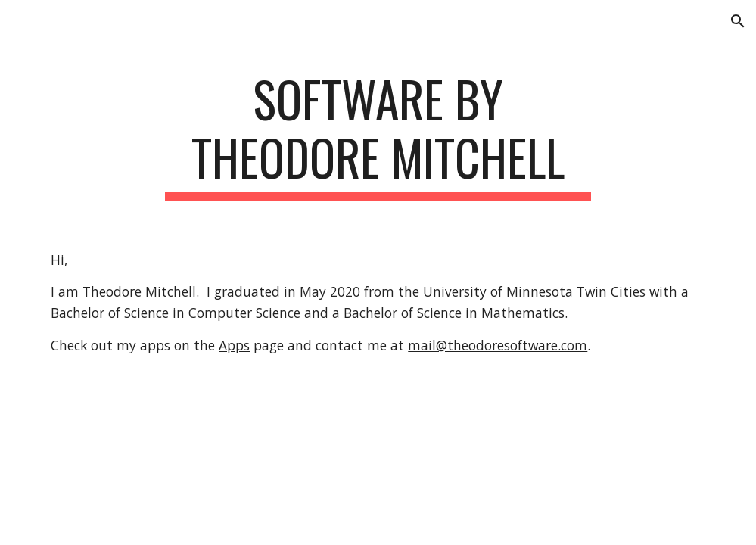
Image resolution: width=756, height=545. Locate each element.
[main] (378, 135)
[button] (738, 21)
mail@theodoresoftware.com (498, 345)
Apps (234, 345)
